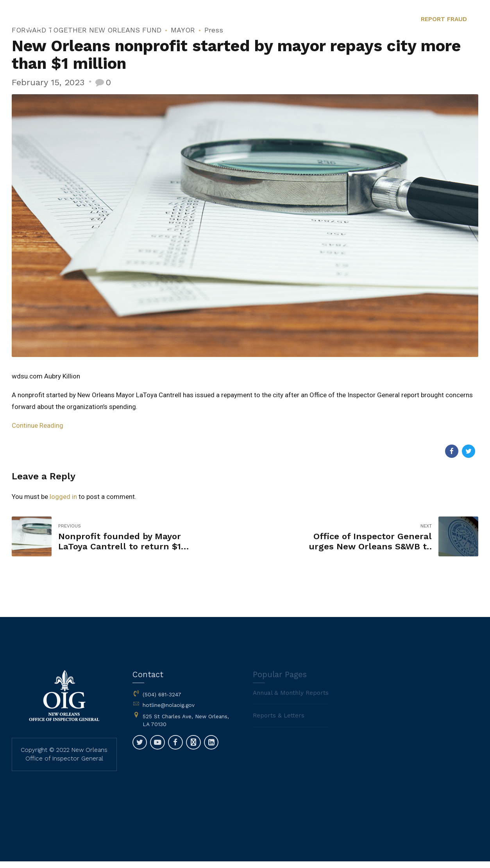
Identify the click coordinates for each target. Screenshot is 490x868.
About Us (208, 59)
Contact (378, 59)
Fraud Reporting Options (443, 59)
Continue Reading (38, 425)
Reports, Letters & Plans (312, 59)
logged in (63, 497)
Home (166, 59)
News (249, 59)
